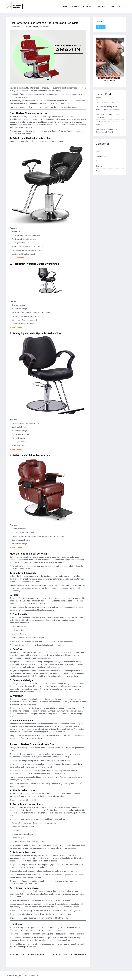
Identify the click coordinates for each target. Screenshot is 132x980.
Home (65, 6)
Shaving (75, 6)
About (122, 6)
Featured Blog (102, 156)
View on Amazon (17, 258)
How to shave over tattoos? (107, 102)
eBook (112, 6)
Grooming (100, 6)
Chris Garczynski (33, 27)
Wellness (87, 6)
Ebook (98, 151)
